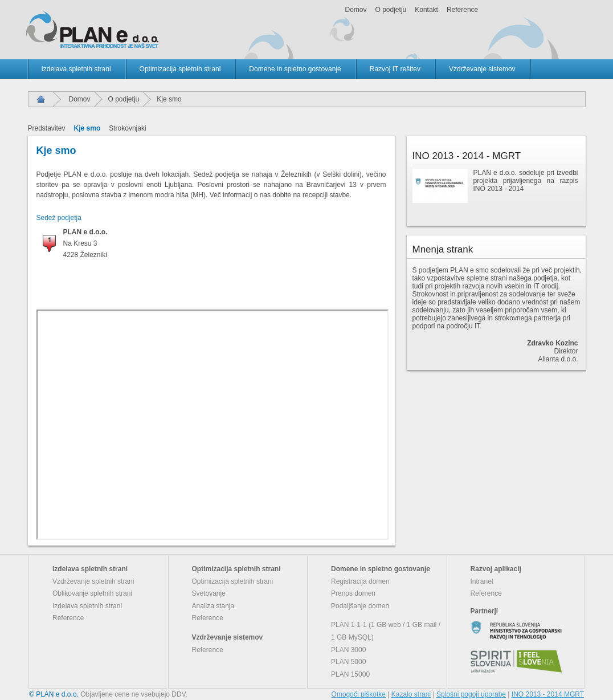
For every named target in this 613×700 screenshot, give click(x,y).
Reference (462, 10)
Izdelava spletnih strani (76, 69)
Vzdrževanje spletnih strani (93, 581)
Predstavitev (47, 128)
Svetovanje (209, 593)
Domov (356, 10)
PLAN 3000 (348, 650)
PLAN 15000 (350, 674)
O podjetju (391, 10)
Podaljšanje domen (360, 606)
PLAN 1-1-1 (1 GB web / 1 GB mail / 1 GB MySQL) (386, 631)
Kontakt (426, 10)
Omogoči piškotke (359, 694)
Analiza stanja (213, 606)
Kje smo (87, 128)
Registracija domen (360, 581)
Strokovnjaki (127, 128)
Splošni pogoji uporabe (471, 694)
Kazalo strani (411, 694)
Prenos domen (353, 593)
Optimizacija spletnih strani (180, 69)
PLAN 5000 (348, 662)
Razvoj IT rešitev (395, 69)
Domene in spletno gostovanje (295, 69)
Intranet (482, 581)
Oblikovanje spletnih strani (92, 593)
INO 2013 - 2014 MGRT (548, 694)
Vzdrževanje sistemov (482, 69)
